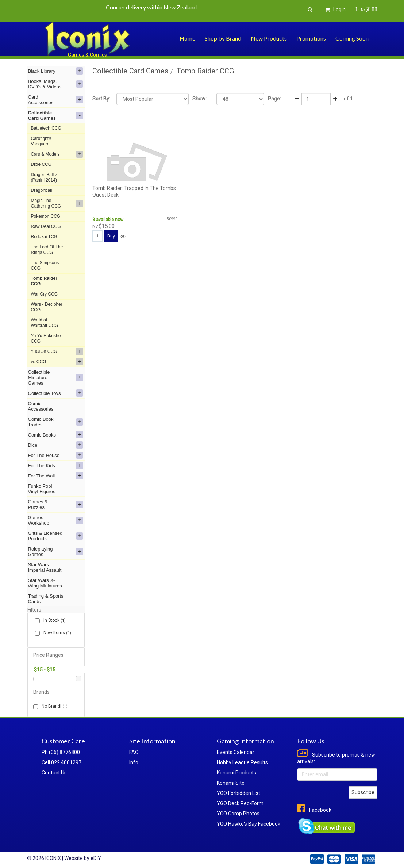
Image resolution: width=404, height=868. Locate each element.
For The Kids (56, 465)
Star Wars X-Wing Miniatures (45, 583)
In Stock (53, 620)
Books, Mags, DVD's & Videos (56, 84)
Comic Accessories (41, 406)
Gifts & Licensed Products (56, 536)
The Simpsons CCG (45, 265)
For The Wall (56, 476)
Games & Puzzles (56, 505)
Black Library (56, 71)
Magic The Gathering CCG (57, 203)
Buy (111, 236)
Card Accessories (56, 100)
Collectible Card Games (56, 115)
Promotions (311, 38)
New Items (56, 633)
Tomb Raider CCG (44, 281)
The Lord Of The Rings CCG (47, 250)
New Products (269, 38)
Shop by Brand (223, 38)
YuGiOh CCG (57, 351)
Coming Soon (352, 38)
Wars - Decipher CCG (47, 307)
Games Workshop (56, 520)
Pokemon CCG (46, 216)
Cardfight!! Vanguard (41, 141)
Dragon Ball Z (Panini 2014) (44, 177)
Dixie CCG (41, 164)
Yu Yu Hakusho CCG (46, 338)
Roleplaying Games (56, 552)
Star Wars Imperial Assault (45, 567)
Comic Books (56, 435)
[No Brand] (50, 706)
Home (187, 38)
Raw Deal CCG (46, 226)
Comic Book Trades (56, 422)
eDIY (96, 858)
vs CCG (57, 362)
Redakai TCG (44, 237)
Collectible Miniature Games (56, 378)
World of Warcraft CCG (45, 323)
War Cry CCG (45, 294)
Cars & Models (57, 154)
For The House (56, 455)
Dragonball (42, 190)
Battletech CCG (46, 128)
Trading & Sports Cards (46, 599)
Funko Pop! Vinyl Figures (42, 489)
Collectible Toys (56, 393)
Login (334, 9)
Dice (56, 445)
